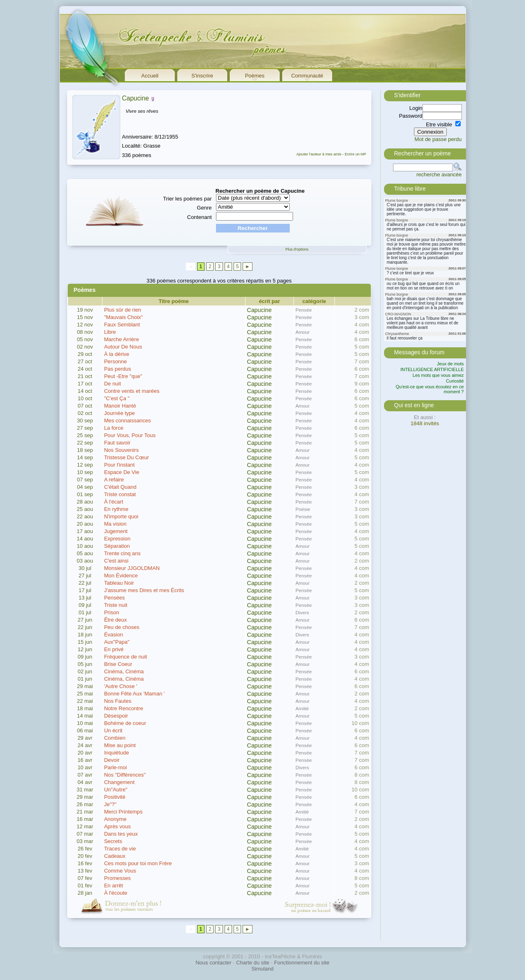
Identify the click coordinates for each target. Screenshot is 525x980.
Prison (112, 612)
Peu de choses (122, 627)
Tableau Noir (119, 583)
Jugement (116, 531)
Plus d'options (297, 249)
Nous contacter (213, 963)
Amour (302, 332)
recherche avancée (439, 174)
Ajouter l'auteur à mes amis (319, 154)
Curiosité (455, 381)
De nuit (112, 384)
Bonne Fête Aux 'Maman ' (134, 694)
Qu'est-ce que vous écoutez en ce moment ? (430, 389)
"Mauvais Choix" (124, 317)
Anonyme (115, 819)
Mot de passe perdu (438, 139)
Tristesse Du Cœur (126, 457)
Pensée (304, 310)
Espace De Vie (122, 472)
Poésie (303, 509)
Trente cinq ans (122, 553)
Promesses (117, 878)
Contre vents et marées (132, 391)
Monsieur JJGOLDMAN (132, 568)
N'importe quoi (121, 516)
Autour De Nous (123, 347)
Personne (116, 361)
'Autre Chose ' (121, 686)
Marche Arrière (122, 339)
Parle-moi (116, 767)
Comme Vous (120, 871)
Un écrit (113, 730)
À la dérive (117, 354)
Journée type (119, 413)
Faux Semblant (122, 325)
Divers (302, 612)
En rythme (116, 509)
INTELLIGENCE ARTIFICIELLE (432, 369)
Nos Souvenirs (122, 450)
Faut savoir (117, 443)
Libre (110, 332)
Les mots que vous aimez (438, 375)
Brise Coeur (118, 664)
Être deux (116, 620)
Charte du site (253, 963)
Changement (119, 782)
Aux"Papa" (117, 642)
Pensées (115, 598)
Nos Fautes (118, 701)
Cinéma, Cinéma (124, 671)
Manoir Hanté (120, 406)
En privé (114, 649)
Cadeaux (115, 856)
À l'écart (114, 502)
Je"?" (110, 804)
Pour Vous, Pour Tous (130, 435)
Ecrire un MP (356, 154)
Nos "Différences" (125, 775)
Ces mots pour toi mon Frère (138, 863)
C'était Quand (120, 487)
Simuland (262, 969)
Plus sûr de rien (123, 310)
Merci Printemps (123, 812)
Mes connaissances (127, 420)
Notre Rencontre (124, 708)
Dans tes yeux (121, 834)
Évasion (114, 635)
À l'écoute (116, 893)
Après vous (117, 826)
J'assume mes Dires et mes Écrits (144, 590)
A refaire (114, 480)
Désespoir (116, 716)
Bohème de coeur (125, 723)
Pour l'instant (119, 465)
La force (114, 428)
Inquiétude (117, 753)
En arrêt (114, 885)
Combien (115, 738)
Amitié (302, 708)
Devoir (112, 760)
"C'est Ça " (117, 398)
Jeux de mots (450, 364)
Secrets (113, 841)
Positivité (115, 797)
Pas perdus (118, 369)
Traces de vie (120, 849)
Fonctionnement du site (302, 963)
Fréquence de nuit (126, 657)
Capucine (136, 98)
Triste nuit (116, 605)
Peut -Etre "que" (123, 376)
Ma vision (115, 524)
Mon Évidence (121, 575)
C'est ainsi (116, 561)
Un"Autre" (116, 790)
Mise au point (120, 745)
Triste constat (120, 494)
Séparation (117, 546)
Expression (117, 539)
